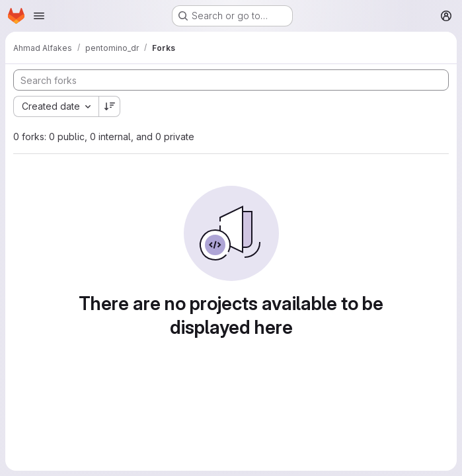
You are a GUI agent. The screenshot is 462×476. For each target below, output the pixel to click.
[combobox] (56, 106)
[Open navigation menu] (39, 16)
